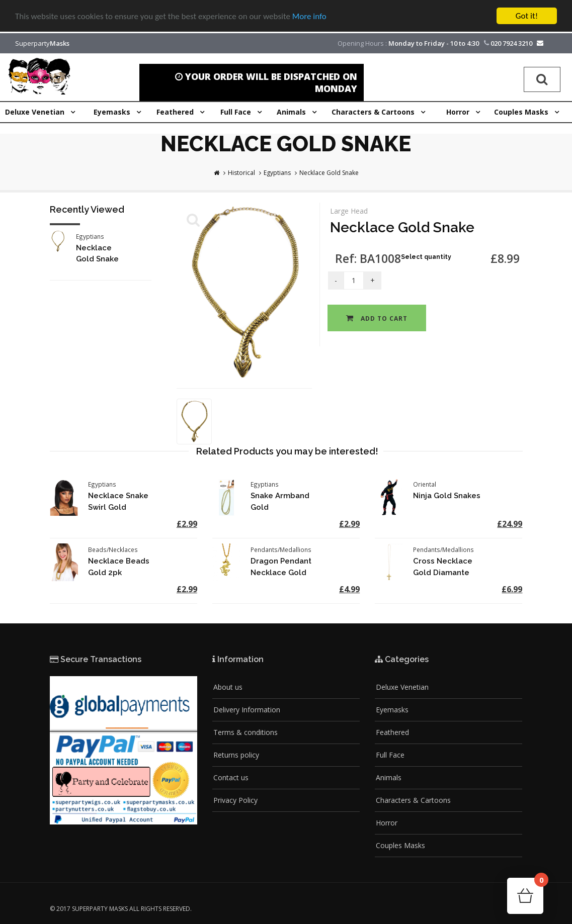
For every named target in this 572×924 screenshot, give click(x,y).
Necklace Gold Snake (329, 173)
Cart (539, 883)
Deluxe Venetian (402, 687)
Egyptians (277, 173)
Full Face (390, 755)
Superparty (42, 43)
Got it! (527, 16)
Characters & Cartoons (413, 800)
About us (228, 687)
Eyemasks (392, 710)
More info (309, 16)
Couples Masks (400, 845)
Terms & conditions (246, 732)
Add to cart (377, 318)
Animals (389, 777)
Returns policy (236, 755)
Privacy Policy (235, 800)
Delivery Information (247, 710)
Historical (241, 173)
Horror (387, 823)
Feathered (392, 732)
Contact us (231, 777)
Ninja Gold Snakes (447, 496)
